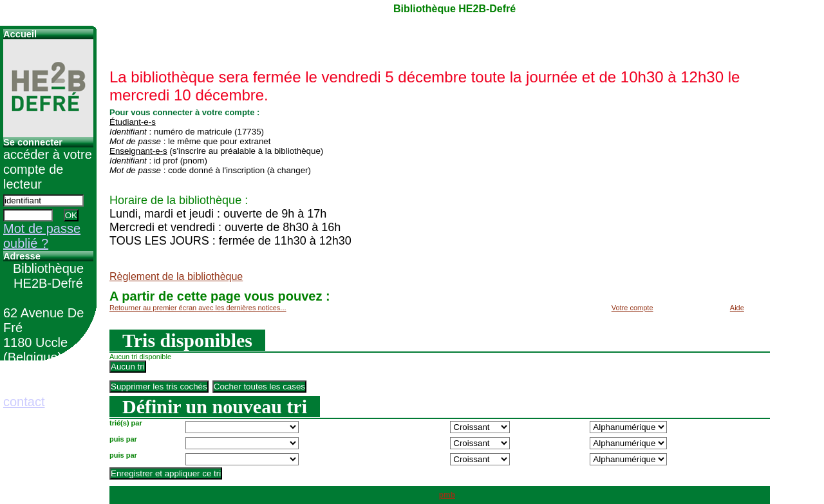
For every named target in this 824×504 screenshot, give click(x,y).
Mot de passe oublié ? (42, 236)
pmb (447, 495)
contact (24, 402)
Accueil (20, 34)
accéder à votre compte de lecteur (48, 169)
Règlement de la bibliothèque (176, 276)
